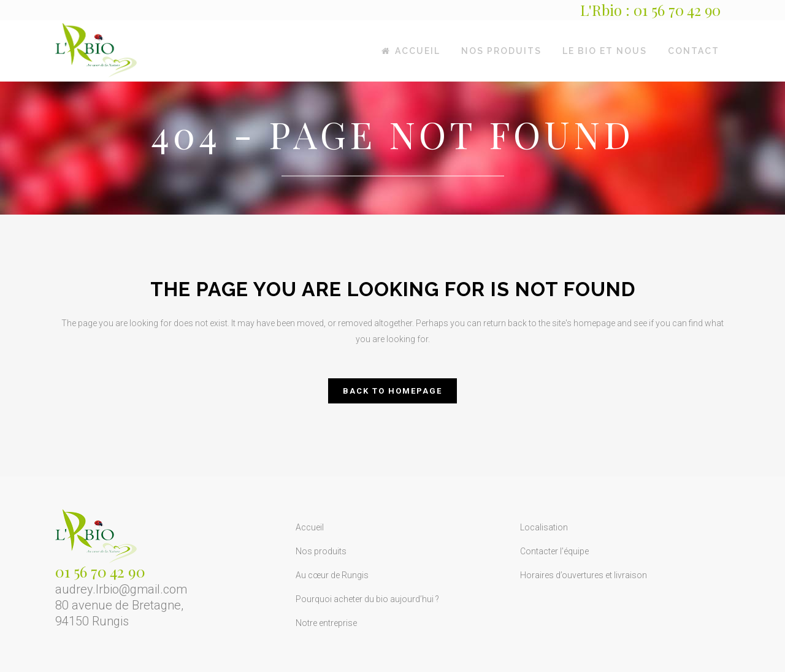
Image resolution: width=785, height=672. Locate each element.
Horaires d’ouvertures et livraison (584, 575)
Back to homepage (392, 391)
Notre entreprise (326, 623)
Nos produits (321, 551)
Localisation (544, 527)
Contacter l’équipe (554, 551)
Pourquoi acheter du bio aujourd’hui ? (367, 599)
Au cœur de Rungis (332, 575)
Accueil (310, 527)
